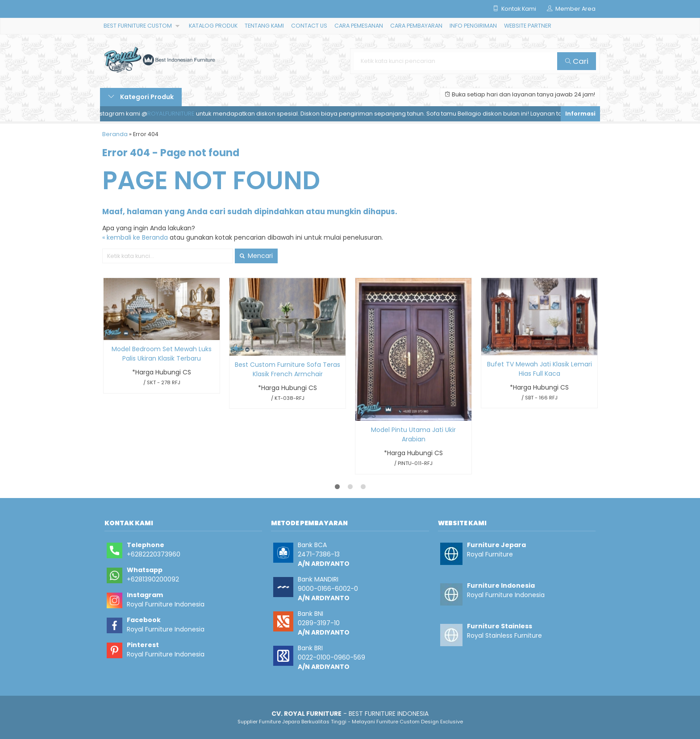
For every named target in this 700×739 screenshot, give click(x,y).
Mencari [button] (256, 256)
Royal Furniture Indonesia (166, 604)
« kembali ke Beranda (135, 237)
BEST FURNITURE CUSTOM (138, 26)
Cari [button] (577, 61)
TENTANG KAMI (264, 26)
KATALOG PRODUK (213, 26)
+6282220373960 (154, 554)
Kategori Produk (141, 97)
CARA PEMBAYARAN (416, 26)
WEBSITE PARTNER (528, 26)
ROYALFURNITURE (176, 114)
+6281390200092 (153, 579)
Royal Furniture (490, 554)
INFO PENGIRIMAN (473, 26)
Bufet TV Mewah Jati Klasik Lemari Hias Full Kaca (540, 369)
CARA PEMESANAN (359, 26)
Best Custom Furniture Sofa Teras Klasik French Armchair (287, 369)
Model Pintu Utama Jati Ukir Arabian (413, 434)
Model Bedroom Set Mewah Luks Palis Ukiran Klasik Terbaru (162, 354)
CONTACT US (309, 26)
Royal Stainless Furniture (504, 635)
